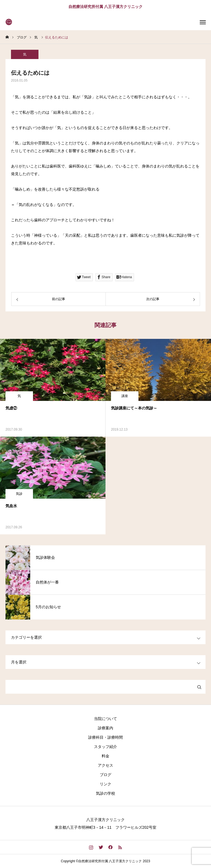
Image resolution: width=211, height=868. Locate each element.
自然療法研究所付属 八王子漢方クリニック (105, 7)
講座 (125, 396)
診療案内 (105, 728)
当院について (105, 719)
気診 (19, 494)
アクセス (105, 765)
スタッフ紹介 (105, 747)
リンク (105, 784)
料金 (105, 756)
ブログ (105, 775)
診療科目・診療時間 (105, 737)
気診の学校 (105, 793)
